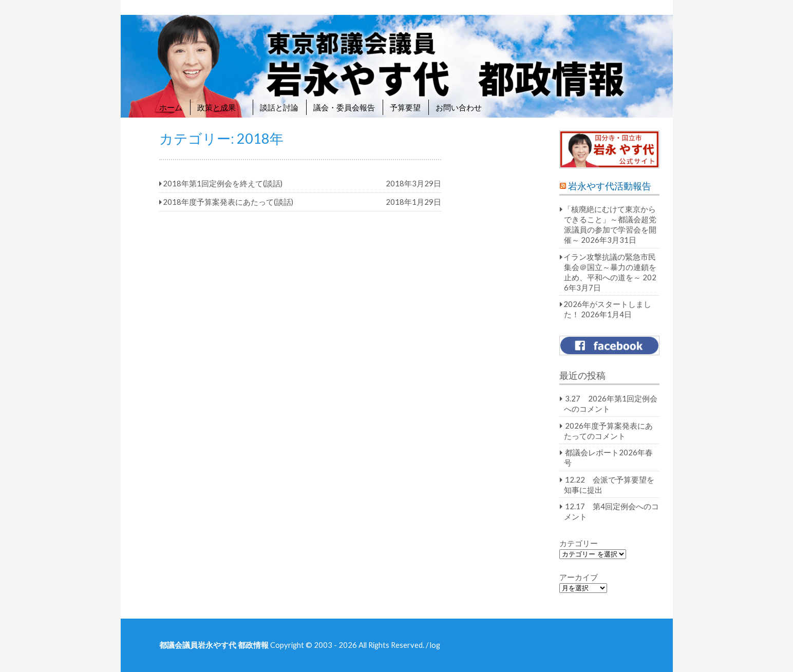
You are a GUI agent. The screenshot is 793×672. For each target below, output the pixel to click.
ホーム (171, 107)
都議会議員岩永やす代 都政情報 (214, 645)
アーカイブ (579, 577)
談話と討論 (279, 107)
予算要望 (405, 107)
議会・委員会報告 (344, 107)
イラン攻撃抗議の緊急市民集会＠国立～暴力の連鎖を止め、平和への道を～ (610, 267)
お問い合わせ (459, 107)
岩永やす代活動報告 (610, 186)
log (435, 645)
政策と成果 (221, 107)
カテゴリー (579, 543)
